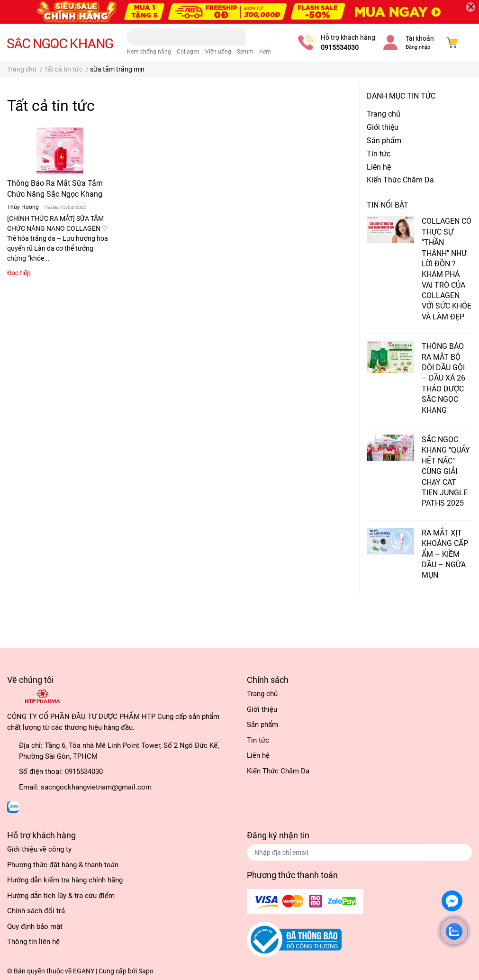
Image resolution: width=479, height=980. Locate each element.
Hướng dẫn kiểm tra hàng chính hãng (65, 880)
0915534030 (340, 47)
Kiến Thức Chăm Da (400, 180)
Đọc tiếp (19, 273)
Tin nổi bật (388, 205)
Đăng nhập (418, 47)
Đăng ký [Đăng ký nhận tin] (449, 852)
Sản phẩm (384, 141)
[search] (259, 37)
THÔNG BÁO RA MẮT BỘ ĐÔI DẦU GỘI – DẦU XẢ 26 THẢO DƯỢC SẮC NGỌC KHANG (443, 378)
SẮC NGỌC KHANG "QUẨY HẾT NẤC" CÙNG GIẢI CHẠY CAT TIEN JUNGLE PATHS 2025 (446, 471)
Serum (245, 52)
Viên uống (218, 52)
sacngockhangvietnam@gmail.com (96, 787)
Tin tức (379, 154)
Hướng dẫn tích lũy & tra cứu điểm (61, 896)
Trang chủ (384, 114)
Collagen (188, 52)
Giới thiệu (383, 127)
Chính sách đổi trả (36, 911)
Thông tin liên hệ (33, 942)
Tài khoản (420, 38)
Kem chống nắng (149, 52)
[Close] (470, 7)
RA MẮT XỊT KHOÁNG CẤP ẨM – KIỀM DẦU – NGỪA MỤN (445, 554)
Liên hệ (379, 167)
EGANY (84, 971)
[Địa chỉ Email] (360, 853)
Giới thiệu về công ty (39, 849)
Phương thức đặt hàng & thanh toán (63, 865)
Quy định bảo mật (35, 926)
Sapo (146, 971)
